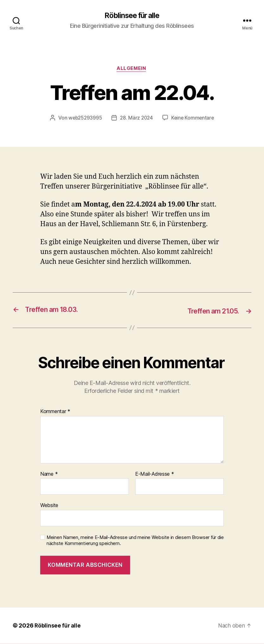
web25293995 (84, 119)
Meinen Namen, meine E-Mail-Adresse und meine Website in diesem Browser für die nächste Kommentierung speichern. (135, 541)
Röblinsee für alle (132, 16)
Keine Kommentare (194, 119)
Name (49, 475)
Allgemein (132, 70)
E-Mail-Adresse (155, 475)
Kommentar (55, 412)
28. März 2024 (136, 119)
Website (49, 506)
